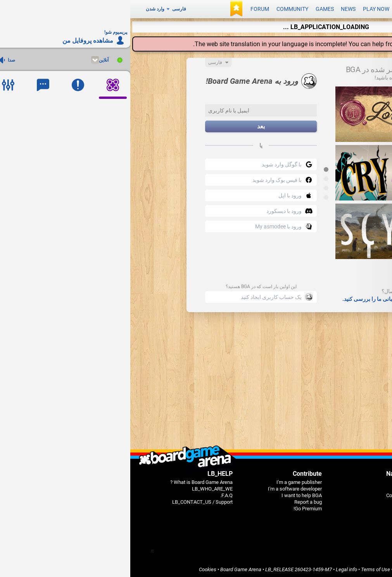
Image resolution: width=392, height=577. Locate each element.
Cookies (77, 568)
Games (194, 9)
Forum (130, 9)
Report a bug (178, 500)
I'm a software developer (165, 487)
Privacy (315, 568)
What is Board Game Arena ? (71, 481)
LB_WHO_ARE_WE (82, 487)
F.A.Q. (96, 494)
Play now (246, 9)
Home (274, 481)
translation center (305, 42)
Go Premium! (177, 507)
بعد (131, 125)
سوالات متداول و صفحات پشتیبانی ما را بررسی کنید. (270, 297)
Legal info (216, 568)
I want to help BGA (171, 494)
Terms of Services (283, 568)
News (218, 9)
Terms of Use (245, 568)
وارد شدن (25, 9)
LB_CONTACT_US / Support (72, 500)
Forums (272, 500)
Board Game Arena (111, 568)
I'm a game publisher (169, 481)
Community (162, 9)
